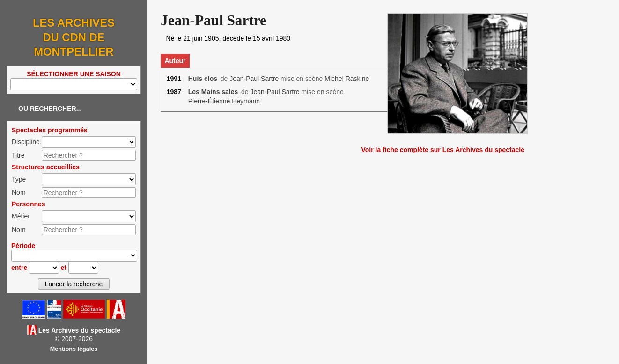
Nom (19, 192)
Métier (21, 216)
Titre (18, 155)
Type (19, 179)
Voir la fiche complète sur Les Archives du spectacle (443, 150)
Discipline (26, 142)
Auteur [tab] (175, 61)
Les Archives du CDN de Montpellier (74, 37)
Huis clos (203, 79)
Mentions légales (74, 349)
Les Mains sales (213, 92)
